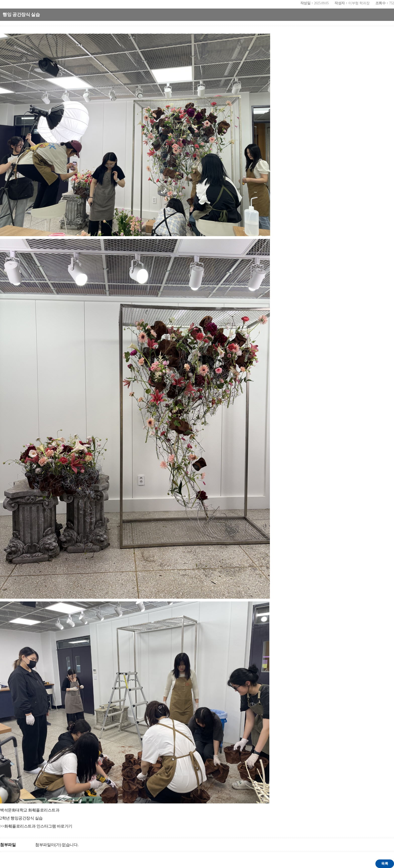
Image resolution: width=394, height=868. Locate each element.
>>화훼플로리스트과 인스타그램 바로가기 (36, 826)
